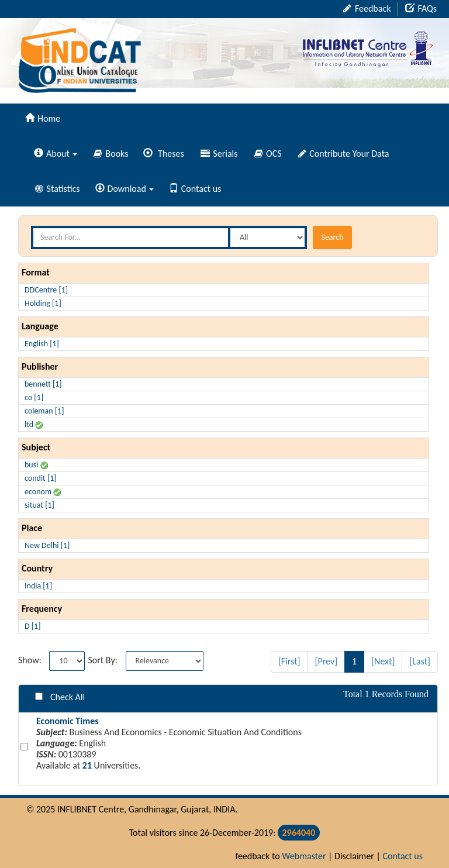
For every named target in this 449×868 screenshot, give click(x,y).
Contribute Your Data (344, 154)
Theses (163, 154)
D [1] (32, 626)
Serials (219, 154)
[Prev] (326, 661)
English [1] (42, 344)
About (56, 154)
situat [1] (39, 505)
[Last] (420, 661)
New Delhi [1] (47, 545)
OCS (268, 154)
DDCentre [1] (46, 290)
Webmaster (304, 856)
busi (36, 465)
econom (43, 492)
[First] (289, 661)
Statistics (58, 189)
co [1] (34, 397)
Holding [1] (43, 303)
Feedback (367, 8)
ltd (34, 424)
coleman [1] (44, 411)
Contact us (195, 189)
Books (111, 154)
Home (43, 118)
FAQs (421, 8)
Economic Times (68, 721)
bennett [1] (43, 384)
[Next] (383, 661)
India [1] (38, 586)
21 (87, 765)
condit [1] (41, 478)
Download (125, 189)
